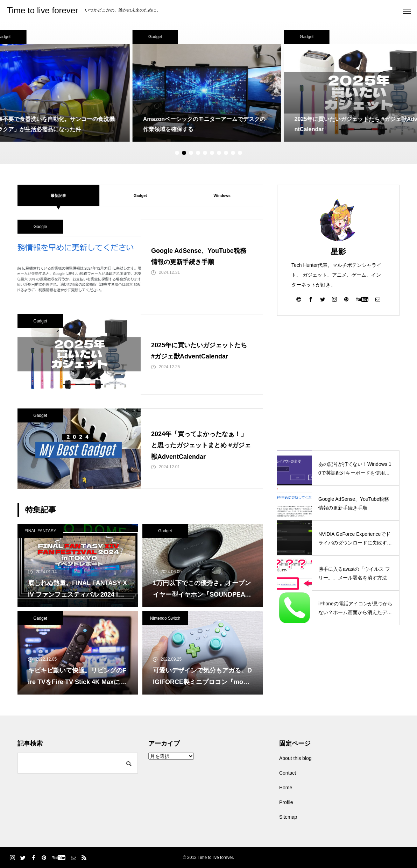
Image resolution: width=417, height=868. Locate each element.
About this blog (295, 758)
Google (40, 227)
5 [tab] (205, 153)
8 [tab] (226, 153)
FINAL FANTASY (40, 531)
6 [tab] (212, 153)
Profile (286, 802)
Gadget (157, 37)
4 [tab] (198, 153)
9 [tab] (233, 153)
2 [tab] (184, 153)
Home (286, 788)
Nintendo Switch (165, 618)
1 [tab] (177, 153)
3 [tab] (191, 153)
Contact (288, 773)
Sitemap (288, 817)
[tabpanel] (209, 86)
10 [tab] (240, 153)
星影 (338, 252)
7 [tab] (219, 153)
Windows (222, 195)
